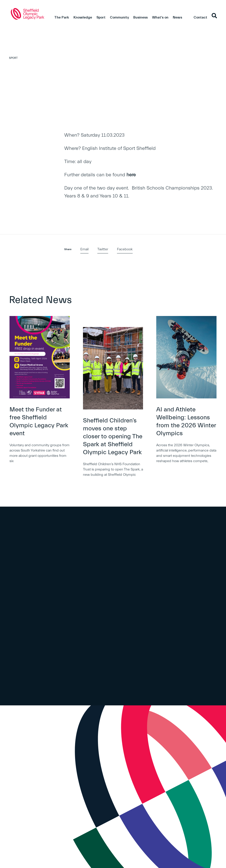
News (177, 17)
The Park (62, 17)
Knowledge (83, 17)
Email (84, 249)
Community (119, 17)
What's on (160, 17)
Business (140, 17)
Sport (101, 17)
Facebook (125, 249)
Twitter (103, 249)
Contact (200, 17)
